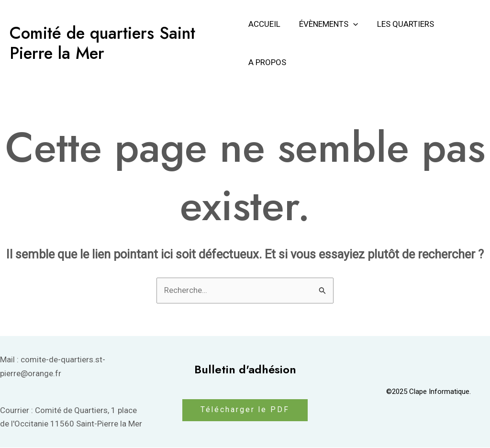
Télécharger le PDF (245, 410)
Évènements (326, 24)
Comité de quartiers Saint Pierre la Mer (102, 43)
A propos (267, 62)
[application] (351, 24)
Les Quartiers (401, 24)
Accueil (264, 24)
